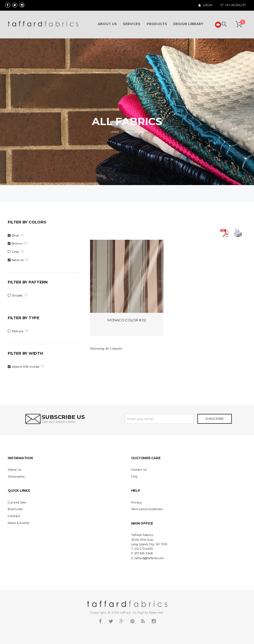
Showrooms (16, 477)
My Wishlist (233, 5)
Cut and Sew (17, 503)
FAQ (134, 477)
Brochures (15, 509)
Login (205, 5)
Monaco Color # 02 (127, 320)
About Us (14, 470)
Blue (15, 235)
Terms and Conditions (147, 509)
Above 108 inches (26, 367)
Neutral (18, 260)
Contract (14, 516)
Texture (18, 331)
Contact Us (139, 470)
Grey (16, 252)
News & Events (18, 523)
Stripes (17, 295)
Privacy (137, 503)
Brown (17, 243)
